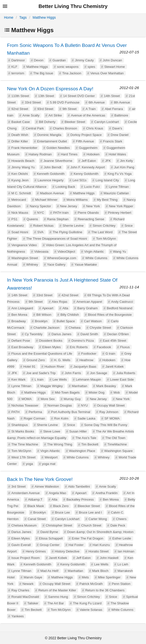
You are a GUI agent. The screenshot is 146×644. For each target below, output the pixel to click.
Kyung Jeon (20, 180)
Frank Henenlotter (24, 148)
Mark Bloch (100, 571)
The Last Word (102, 232)
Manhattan (80, 386)
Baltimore (121, 115)
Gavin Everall (21, 545)
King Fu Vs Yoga (119, 174)
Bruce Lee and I (90, 512)
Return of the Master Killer (57, 590)
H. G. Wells (62, 360)
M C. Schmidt (21, 193)
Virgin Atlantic (94, 252)
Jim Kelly (126, 161)
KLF (14, 67)
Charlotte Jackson (47, 328)
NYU (84, 405)
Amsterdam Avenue (25, 493)
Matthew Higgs (44, 17)
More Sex (48, 399)
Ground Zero (36, 360)
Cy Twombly (34, 334)
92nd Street (20, 109)
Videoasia (41, 252)
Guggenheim (88, 148)
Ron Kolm (61, 418)
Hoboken (93, 154)
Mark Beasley (106, 386)
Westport (51, 457)
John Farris (73, 373)
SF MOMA (112, 418)
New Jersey (69, 206)
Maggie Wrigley (51, 386)
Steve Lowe (52, 431)
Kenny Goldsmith (86, 174)
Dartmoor (18, 60)
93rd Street (45, 109)
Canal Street (37, 519)
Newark (28, 584)
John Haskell (109, 558)
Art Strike (55, 115)
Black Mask (36, 506)
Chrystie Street (100, 328)
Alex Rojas (60, 302)
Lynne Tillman (119, 187)
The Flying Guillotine (67, 232)
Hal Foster (76, 545)
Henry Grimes (36, 551)
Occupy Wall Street (111, 405)
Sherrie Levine (73, 226)
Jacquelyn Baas (85, 367)
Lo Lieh (123, 564)
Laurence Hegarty (50, 180)
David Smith (89, 334)
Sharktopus (20, 425)
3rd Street (18, 486)
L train (39, 379)
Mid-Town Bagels (67, 392)
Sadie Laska (86, 418)
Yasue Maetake (86, 265)
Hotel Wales (117, 154)
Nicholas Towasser (25, 405)
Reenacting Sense (91, 219)
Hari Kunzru (101, 545)
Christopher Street (59, 525)
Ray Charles (20, 590)
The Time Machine (25, 444)
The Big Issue (43, 73)
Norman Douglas (60, 405)
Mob (117, 392)
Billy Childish (70, 315)
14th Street (112, 96)
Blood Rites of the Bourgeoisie (110, 315)
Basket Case (21, 122)
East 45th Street (115, 341)
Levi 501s (80, 180)
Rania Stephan (58, 219)
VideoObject (66, 252)
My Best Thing (107, 200)
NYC (41, 213)
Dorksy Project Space (86, 135)
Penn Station (121, 584)
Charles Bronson (65, 128)
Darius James (61, 334)
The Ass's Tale (86, 438)
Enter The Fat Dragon (88, 538)
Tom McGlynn (106, 239)
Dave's (117, 128)
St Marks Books (23, 431)
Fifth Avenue (85, 141)
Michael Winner (46, 200)
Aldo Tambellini (79, 486)
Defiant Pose (21, 341)
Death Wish (20, 135)
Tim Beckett (90, 444)
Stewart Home (114, 67)
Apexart (48, 308)
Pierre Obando (88, 213)
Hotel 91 (29, 367)
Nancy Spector (40, 206)
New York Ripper (121, 206)
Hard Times (69, 154)
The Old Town (115, 438)
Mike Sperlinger (109, 577)
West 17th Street (23, 457)
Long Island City (107, 180)
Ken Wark (18, 379)
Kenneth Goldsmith (51, 174)
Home (9, 17)
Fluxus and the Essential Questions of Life (42, 354)
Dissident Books (51, 341)
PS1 (14, 219)
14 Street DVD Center (79, 96)
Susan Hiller (78, 431)
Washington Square (118, 451)
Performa (35, 412)
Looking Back (65, 187)
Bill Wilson (44, 315)
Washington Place (82, 451)
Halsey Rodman (40, 154)
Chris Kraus (95, 128)
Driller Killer (20, 141)
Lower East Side (122, 379)
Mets (85, 577)
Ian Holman (126, 551)
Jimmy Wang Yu (23, 167)
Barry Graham (87, 308)
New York (93, 206)
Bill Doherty (47, 122)
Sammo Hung (58, 597)
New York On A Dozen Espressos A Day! (50, 89)
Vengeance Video (24, 245)
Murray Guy (72, 399)
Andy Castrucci (122, 302)
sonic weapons (68, 67)
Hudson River (54, 367)
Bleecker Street (89, 506)
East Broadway (22, 347)
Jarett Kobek (115, 367)
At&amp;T (35, 499)
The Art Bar (56, 603)
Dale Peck (118, 525)
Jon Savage (99, 373)
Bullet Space (66, 321)
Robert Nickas (43, 226)
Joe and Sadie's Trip (41, 373)
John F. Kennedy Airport (88, 167)
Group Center (50, 545)
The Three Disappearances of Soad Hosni (57, 239)
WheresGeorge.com (62, 258)
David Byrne (49, 532)
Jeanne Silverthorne (58, 161)
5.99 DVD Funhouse (65, 102)
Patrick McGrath (91, 584)
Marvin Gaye (33, 577)
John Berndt (53, 167)
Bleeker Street (75, 122)
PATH (15, 412)
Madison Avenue (52, 193)
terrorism (18, 73)
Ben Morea (19, 315)
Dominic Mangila (49, 135)
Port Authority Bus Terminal (71, 412)
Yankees (18, 616)
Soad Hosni (20, 232)
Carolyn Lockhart (106, 122)
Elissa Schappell (51, 538)
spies (91, 67)
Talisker (33, 603)
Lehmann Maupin (88, 379)
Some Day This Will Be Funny (106, 425)
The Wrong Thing (60, 444)
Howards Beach (23, 161)
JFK (108, 161)
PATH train (61, 213)
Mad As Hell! (49, 571)
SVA (40, 232)
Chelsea (75, 328)
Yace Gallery (56, 265)
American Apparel (89, 302)
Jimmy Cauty (84, 60)
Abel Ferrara (114, 109)
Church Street (91, 525)
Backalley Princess (80, 499)
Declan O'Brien (118, 334)
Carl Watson (93, 321)
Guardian (59, 60)
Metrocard (19, 200)
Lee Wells (60, 379)
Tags (23, 17)
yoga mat (49, 464)
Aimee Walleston (47, 486)
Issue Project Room (25, 558)
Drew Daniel (120, 135)
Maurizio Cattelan (116, 193)
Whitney (32, 265)
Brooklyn (41, 321)
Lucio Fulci (92, 187)
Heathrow (86, 360)
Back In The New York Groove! (40, 479)
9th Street (69, 109)
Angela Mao (57, 493)
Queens (32, 219)
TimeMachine (117, 444)
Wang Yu (119, 252)
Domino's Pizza (83, 341)
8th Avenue (122, 102)
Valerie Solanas (91, 610)
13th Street (46, 96)
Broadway (19, 321)
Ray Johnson (109, 412)
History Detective (67, 551)
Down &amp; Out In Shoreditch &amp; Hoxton (100, 532)
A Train (91, 109)
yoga (29, 464)
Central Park (35, 128)
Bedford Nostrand (119, 308)
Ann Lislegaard (22, 308)
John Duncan (112, 60)
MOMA (27, 399)
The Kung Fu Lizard (87, 603)
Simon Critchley (104, 226)
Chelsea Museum (24, 525)
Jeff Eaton (89, 161)
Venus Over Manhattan (107, 73)
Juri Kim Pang (124, 167)
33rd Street (33, 102)
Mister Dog (97, 392)
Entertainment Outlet (52, 141)
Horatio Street (98, 551)
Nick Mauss (20, 213)
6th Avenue (97, 102)
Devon (39, 60)
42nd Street (70, 295)
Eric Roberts (79, 347)
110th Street (20, 96)
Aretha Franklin (106, 493)
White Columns (96, 258)
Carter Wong (98, 519)
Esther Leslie (122, 538)
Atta (65, 308)
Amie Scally (31, 115)
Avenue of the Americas (88, 115)
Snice (129, 226)
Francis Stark (113, 141)
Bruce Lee (62, 512)
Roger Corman (34, 418)
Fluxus (125, 347)
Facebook (104, 347)
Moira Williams (77, 200)
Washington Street (25, 258)
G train (110, 354)
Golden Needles (58, 148)
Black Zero (61, 506)
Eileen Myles (52, 347)
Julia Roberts (126, 373)
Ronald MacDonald (25, 597)
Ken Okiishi (20, 174)
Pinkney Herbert (120, 213)
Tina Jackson (72, 73)
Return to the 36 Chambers (105, 590)
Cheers (121, 519)
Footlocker (89, 354)
